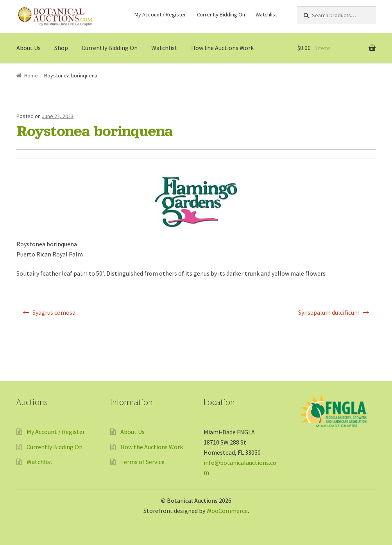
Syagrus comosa (54, 312)
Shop (61, 48)
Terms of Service (142, 462)
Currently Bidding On (221, 14)
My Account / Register (160, 14)
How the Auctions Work (222, 48)
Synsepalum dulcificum (329, 312)
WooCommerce (227, 511)
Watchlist (266, 14)
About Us (29, 48)
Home (31, 75)
